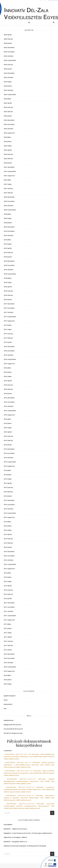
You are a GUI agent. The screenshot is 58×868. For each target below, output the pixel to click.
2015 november (9, 402)
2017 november (9, 308)
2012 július (7, 573)
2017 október (9, 312)
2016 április (8, 381)
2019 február (8, 252)
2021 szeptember (10, 171)
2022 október (9, 129)
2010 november (9, 658)
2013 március (8, 539)
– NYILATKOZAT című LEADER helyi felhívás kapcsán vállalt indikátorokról (29, 781)
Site (5, 708)
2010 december (9, 654)
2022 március (8, 154)
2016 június (8, 372)
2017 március (8, 334)
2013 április (8, 534)
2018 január (8, 299)
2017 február (8, 338)
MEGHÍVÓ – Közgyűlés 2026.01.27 (15, 842)
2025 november (9, 52)
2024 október (9, 77)
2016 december (9, 346)
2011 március (8, 641)
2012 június (8, 577)
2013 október (9, 509)
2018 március (8, 291)
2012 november (9, 556)
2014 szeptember (10, 462)
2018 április (8, 287)
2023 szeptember (10, 94)
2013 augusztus (9, 517)
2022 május (8, 146)
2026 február (8, 39)
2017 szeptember (10, 317)
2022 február (8, 159)
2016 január (8, 393)
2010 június (8, 680)
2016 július (7, 368)
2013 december (9, 500)
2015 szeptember (10, 411)
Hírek (6, 700)
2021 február (8, 193)
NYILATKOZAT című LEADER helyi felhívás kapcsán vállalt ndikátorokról (29, 765)
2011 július (7, 624)
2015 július (7, 419)
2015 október (9, 406)
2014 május (8, 479)
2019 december (9, 227)
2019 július (7, 240)
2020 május (8, 218)
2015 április (8, 432)
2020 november (9, 201)
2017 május (8, 329)
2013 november (9, 504)
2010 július (7, 675)
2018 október (9, 270)
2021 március (8, 188)
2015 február (8, 440)
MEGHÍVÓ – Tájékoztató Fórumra (15, 829)
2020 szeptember (10, 210)
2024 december (9, 73)
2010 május (8, 684)
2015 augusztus (9, 415)
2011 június (8, 628)
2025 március (8, 65)
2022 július (7, 137)
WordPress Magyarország (13, 733)
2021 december (9, 167)
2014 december (9, 449)
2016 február (8, 389)
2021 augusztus (9, 176)
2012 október (9, 560)
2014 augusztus (9, 466)
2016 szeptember (10, 359)
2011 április (8, 637)
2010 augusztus (9, 671)
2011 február (8, 645)
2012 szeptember (10, 564)
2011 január (8, 650)
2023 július (7, 99)
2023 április (8, 103)
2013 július (7, 522)
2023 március (8, 107)
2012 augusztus (9, 569)
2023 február (8, 112)
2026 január (8, 43)
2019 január (8, 257)
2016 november (9, 351)
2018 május (8, 282)
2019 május (8, 244)
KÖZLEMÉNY (8, 825)
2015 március (8, 436)
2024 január (8, 86)
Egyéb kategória (10, 696)
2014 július (7, 470)
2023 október (9, 90)
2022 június (8, 141)
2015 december (9, 398)
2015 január (8, 445)
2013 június (8, 526)
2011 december (9, 603)
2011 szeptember (10, 616)
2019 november (9, 231)
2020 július (7, 214)
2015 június (8, 423)
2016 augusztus (9, 364)
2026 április (8, 35)
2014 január (8, 496)
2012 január (8, 598)
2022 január (8, 163)
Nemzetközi (8, 704)
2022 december (9, 120)
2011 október (9, 611)
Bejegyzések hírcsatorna (12, 725)
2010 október (9, 663)
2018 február (8, 295)
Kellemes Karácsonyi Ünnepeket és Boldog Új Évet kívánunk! (25, 846)
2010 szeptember (10, 667)
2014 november (9, 453)
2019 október (9, 235)
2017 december (9, 304)
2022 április (8, 150)
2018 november (9, 265)
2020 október (9, 205)
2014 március (8, 487)
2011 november (9, 607)
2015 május (8, 428)
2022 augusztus (9, 133)
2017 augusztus (9, 321)
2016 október (9, 355)
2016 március (8, 385)
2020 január (8, 223)
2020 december (9, 197)
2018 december (9, 261)
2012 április (8, 586)
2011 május (8, 633)
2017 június (8, 325)
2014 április (8, 483)
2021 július (7, 180)
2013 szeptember (10, 513)
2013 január (8, 547)
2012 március (8, 590)
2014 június (8, 475)
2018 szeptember (10, 274)
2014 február (8, 492)
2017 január (8, 342)
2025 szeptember (10, 60)
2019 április (8, 248)
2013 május (8, 530)
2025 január (8, 69)
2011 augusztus (9, 620)
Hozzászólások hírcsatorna (13, 729)
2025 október (9, 56)
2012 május (8, 581)
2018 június (8, 278)
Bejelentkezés (9, 720)
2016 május (8, 376)
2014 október (9, 457)
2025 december (9, 47)
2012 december (9, 551)
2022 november (9, 124)
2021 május (8, 184)
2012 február (8, 594)
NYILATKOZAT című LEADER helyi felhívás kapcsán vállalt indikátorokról (29, 773)
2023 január (8, 116)
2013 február (8, 543)
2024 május (8, 82)
